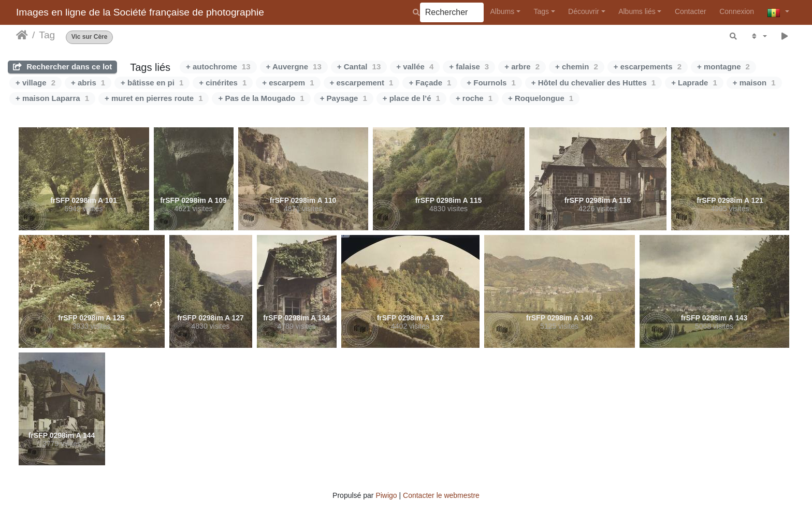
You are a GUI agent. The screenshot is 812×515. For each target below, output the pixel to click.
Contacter (691, 11)
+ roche (474, 98)
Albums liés (637, 11)
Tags (541, 11)
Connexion (737, 11)
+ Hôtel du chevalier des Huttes (593, 83)
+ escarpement (362, 83)
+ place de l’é (411, 98)
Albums (503, 11)
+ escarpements (648, 67)
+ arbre (522, 67)
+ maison (754, 83)
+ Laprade (694, 83)
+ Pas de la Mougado (261, 98)
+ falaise (469, 67)
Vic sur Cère (90, 37)
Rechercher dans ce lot (62, 67)
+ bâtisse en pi (152, 83)
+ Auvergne (294, 67)
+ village (35, 83)
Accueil (22, 35)
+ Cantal (359, 67)
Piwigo (386, 495)
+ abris (88, 83)
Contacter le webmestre (441, 495)
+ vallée (415, 67)
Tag (47, 35)
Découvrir (584, 11)
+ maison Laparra (52, 98)
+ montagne (723, 67)
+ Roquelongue (541, 98)
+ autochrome (218, 67)
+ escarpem (288, 83)
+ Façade (430, 83)
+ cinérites (223, 83)
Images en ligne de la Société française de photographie (140, 12)
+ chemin (577, 67)
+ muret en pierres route (154, 98)
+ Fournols (491, 83)
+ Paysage (344, 98)
